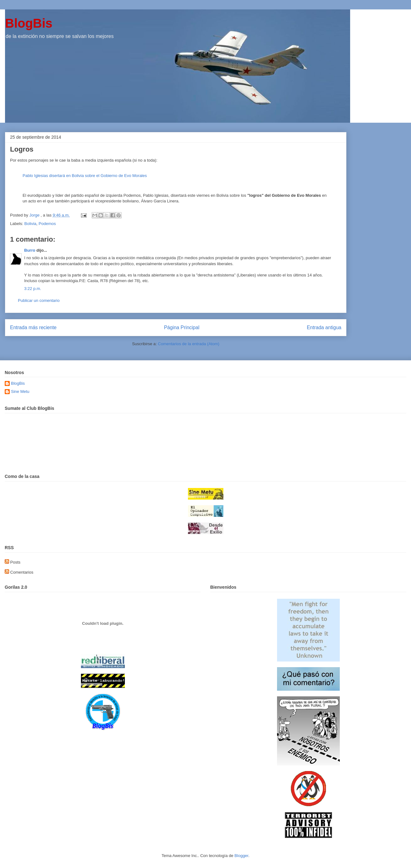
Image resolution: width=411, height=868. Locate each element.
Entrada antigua (324, 327)
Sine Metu (20, 391)
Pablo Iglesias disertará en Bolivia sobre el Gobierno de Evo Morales (85, 176)
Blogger (241, 856)
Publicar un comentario (39, 300)
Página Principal (182, 327)
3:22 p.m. (33, 289)
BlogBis (29, 23)
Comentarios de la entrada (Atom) (189, 344)
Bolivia (30, 224)
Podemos (47, 224)
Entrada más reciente (33, 327)
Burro (30, 250)
